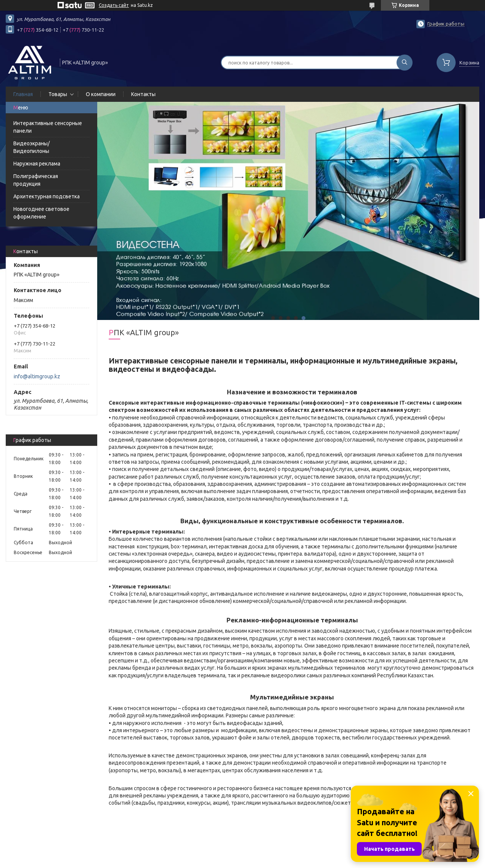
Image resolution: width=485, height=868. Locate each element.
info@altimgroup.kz (37, 376)
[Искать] (405, 63)
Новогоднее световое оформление (41, 213)
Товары (58, 94)
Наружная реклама (37, 164)
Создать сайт (114, 5)
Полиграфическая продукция (36, 180)
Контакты (143, 94)
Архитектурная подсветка (47, 196)
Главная (23, 94)
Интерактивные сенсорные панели (48, 127)
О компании (101, 94)
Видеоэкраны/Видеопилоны (31, 147)
